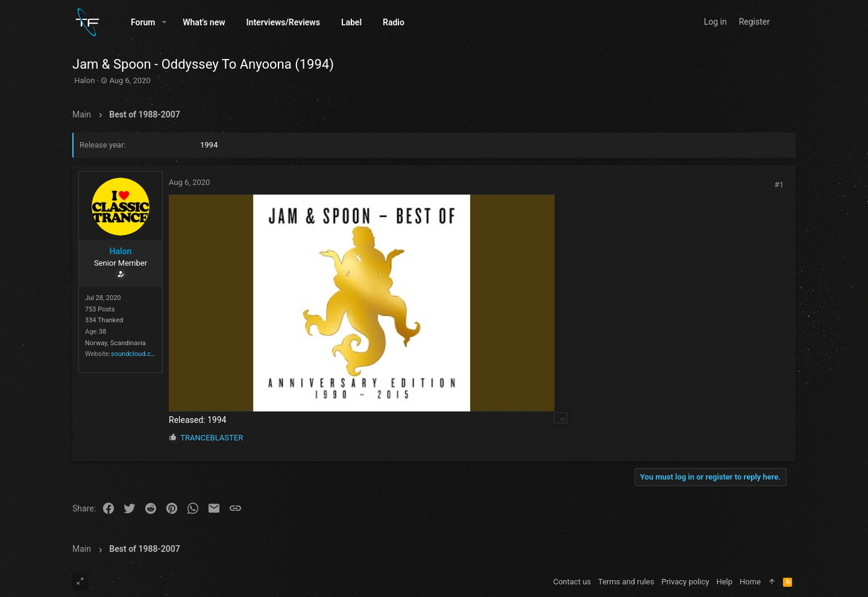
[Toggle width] (80, 582)
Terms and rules (626, 582)
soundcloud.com (136, 354)
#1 (779, 185)
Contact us (572, 582)
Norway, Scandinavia (115, 343)
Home (750, 582)
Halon (84, 80)
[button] (164, 22)
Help (724, 582)
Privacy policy (685, 582)
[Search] (785, 22)
